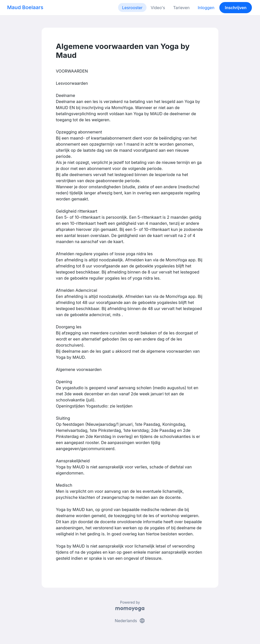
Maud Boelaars (25, 7)
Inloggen (206, 8)
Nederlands (130, 621)
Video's (158, 8)
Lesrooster (132, 8)
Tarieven (181, 8)
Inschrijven (236, 8)
